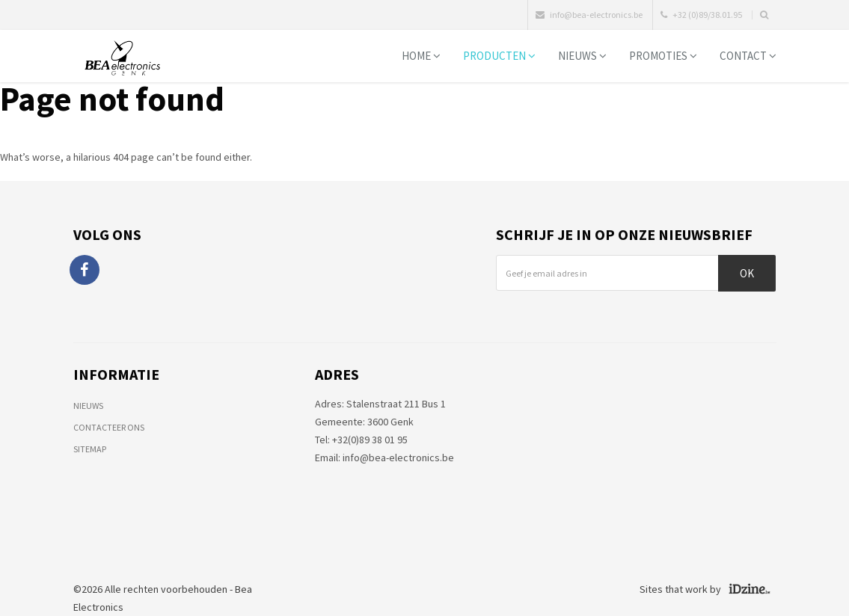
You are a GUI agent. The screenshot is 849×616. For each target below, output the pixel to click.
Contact (748, 56)
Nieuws (582, 56)
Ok (747, 273)
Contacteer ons (109, 427)
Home (421, 56)
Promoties (663, 56)
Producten (499, 56)
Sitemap (90, 449)
